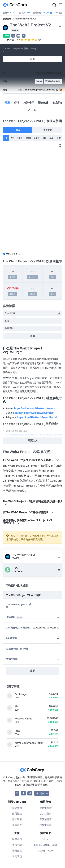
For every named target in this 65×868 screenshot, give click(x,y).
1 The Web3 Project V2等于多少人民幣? (31, 460)
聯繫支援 (17, 851)
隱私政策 (17, 819)
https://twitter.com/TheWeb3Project (34, 408)
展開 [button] (33, 671)
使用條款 (17, 814)
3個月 (28, 138)
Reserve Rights (23, 719)
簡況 (7, 103)
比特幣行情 (46, 808)
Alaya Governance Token (29, 743)
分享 (32, 110)
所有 (59, 138)
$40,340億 (47, 13)
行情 (17, 103)
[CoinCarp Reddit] (30, 793)
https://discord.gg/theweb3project (35, 413)
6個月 (37, 138)
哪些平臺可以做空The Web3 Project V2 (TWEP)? (27, 522)
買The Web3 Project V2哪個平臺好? (28, 512)
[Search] (54, 5)
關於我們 (17, 808)
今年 (51, 138)
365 (28, 13)
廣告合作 (17, 839)
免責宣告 (17, 825)
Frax (17, 731)
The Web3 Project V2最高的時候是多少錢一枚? (32, 503)
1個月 (20, 138)
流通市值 (47, 130)
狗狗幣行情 (46, 825)
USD (9, 254)
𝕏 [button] (13, 36)
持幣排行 (29, 103)
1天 (6, 138)
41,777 (13, 13)
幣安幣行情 (46, 819)
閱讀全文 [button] (33, 440)
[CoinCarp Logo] (16, 5)
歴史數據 (43, 103)
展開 (33, 59)
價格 (18, 130)
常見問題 (17, 856)
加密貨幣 (7, 19)
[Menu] (60, 5)
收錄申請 (17, 845)
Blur (17, 706)
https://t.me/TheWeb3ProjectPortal (37, 417)
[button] (18, 36)
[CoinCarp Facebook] (23, 793)
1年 (44, 138)
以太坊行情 (46, 814)
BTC (18, 254)
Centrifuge (21, 694)
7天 (12, 138)
